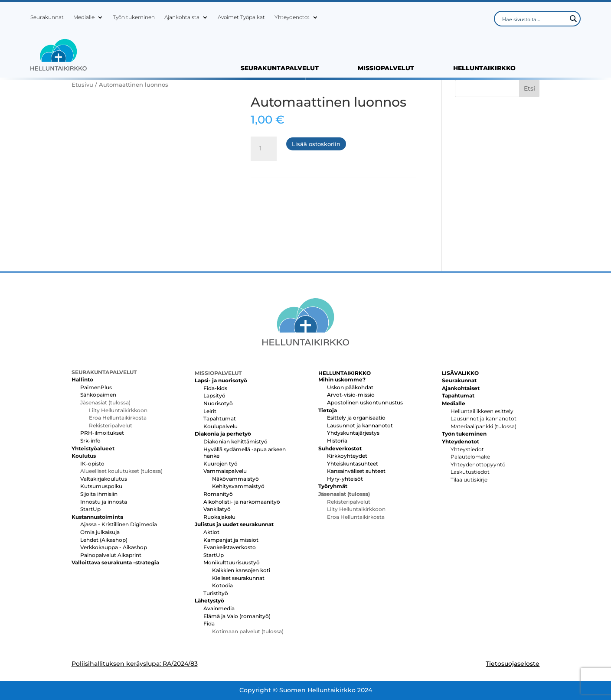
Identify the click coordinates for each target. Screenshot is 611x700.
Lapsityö (214, 396)
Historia (337, 441)
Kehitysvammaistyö (238, 486)
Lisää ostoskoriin (316, 144)
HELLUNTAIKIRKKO (484, 68)
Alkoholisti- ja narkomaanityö (242, 502)
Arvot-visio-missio (351, 395)
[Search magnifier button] (573, 19)
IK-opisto (92, 464)
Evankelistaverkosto (230, 547)
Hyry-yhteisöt (345, 479)
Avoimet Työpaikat (241, 17)
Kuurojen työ (221, 464)
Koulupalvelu (221, 426)
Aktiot (211, 532)
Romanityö (218, 494)
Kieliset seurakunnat (238, 578)
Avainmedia (219, 608)
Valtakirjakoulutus (104, 479)
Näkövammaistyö (235, 479)
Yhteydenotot (292, 17)
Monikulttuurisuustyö (232, 562)
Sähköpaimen (98, 395)
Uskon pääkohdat (350, 387)
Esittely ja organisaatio (356, 418)
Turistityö (216, 593)
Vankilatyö (217, 509)
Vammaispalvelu (225, 471)
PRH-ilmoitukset (102, 433)
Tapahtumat (220, 418)
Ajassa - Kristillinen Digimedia (119, 524)
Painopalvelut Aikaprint (111, 555)
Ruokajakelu (219, 517)
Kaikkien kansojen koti (241, 570)
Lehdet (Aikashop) (104, 540)
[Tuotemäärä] (264, 149)
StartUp (90, 509)
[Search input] (533, 19)
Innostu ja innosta (104, 502)
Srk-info (90, 441)
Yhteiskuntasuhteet (353, 464)
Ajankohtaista (182, 17)
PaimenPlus (96, 387)
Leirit (210, 411)
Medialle (84, 17)
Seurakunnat (47, 17)
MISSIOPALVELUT (386, 68)
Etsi (529, 88)
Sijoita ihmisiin (99, 494)
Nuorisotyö (218, 403)
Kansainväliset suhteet (356, 471)
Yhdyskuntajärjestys (353, 433)
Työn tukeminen (134, 17)
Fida (209, 623)
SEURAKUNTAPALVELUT (280, 68)
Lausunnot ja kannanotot (360, 425)
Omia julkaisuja (100, 532)
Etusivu (82, 85)
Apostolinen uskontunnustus (365, 402)
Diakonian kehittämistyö (235, 441)
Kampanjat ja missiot (231, 540)
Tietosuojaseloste (513, 664)
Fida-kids (215, 388)
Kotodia (222, 585)
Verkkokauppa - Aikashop (114, 547)
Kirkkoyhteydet (347, 456)
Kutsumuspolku (101, 486)
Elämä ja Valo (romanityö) (237, 616)
